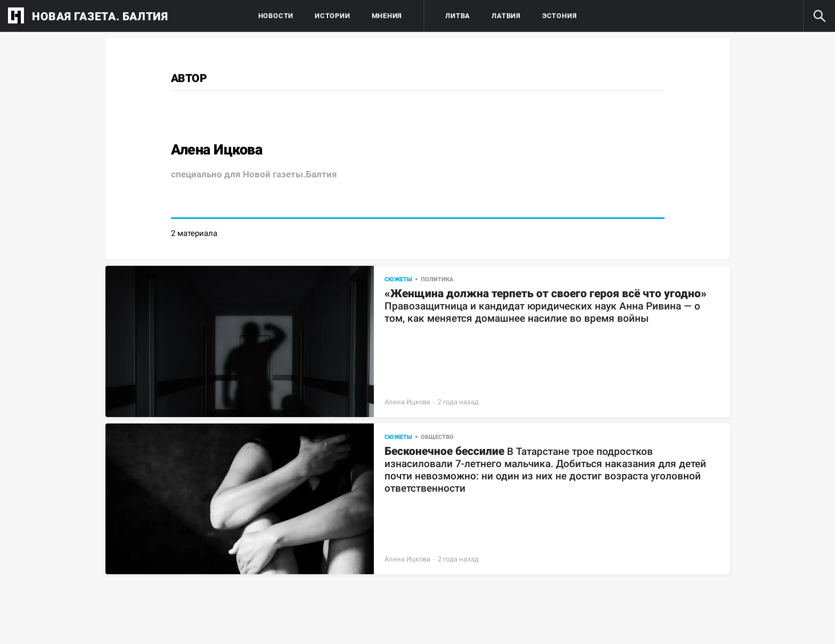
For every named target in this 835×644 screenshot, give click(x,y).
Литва (458, 16)
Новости (276, 16)
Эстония (559, 16)
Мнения (387, 16)
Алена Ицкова (407, 402)
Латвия (506, 16)
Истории (332, 16)
